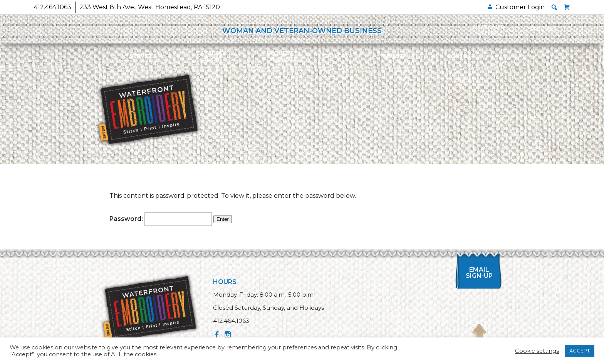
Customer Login (520, 7)
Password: (161, 219)
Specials (543, 29)
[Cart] (567, 7)
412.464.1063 (53, 7)
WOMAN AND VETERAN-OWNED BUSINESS (302, 31)
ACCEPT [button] (580, 351)
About (393, 56)
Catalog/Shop (211, 56)
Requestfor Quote (280, 56)
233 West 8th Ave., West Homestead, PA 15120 (150, 7)
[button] (554, 7)
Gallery (336, 56)
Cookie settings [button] (537, 351)
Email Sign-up (479, 273)
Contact (461, 56)
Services (143, 56)
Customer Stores (488, 30)
